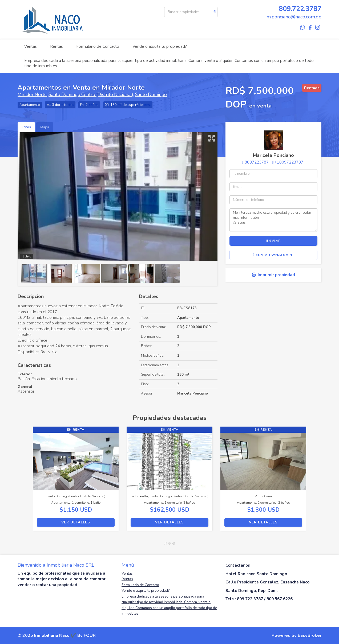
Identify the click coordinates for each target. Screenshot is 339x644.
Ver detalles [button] (76, 522)
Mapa (45, 127)
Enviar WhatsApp (274, 255)
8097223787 (257, 162)
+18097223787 (289, 162)
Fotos (26, 127)
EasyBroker (310, 635)
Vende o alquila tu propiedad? (160, 46)
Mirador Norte (32, 95)
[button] (25, 481)
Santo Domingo (151, 95)
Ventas (31, 46)
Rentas (57, 46)
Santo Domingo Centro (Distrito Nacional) (91, 95)
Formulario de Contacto (98, 46)
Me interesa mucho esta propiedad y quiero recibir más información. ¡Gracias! (273, 220)
